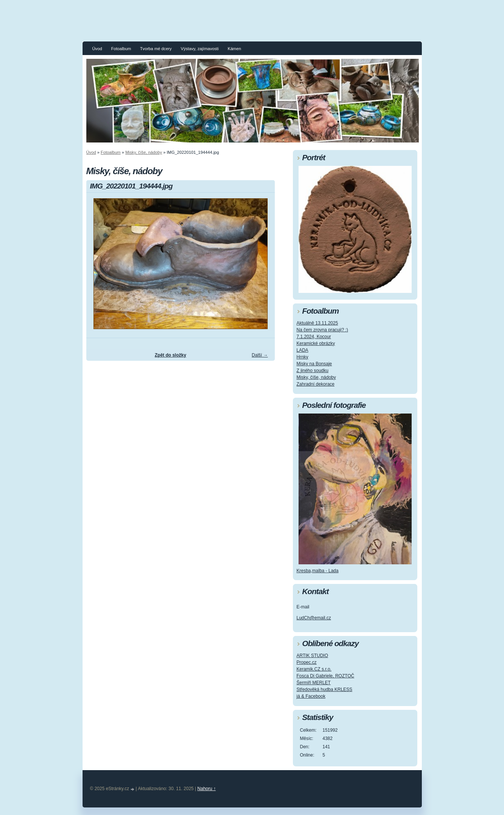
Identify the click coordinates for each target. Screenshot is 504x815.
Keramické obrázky (316, 343)
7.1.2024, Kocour (314, 337)
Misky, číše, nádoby (143, 152)
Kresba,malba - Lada (318, 571)
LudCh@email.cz (314, 618)
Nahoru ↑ (207, 789)
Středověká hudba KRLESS (325, 689)
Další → (260, 355)
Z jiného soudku (313, 371)
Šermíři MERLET (314, 683)
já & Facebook (311, 696)
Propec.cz (307, 662)
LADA (303, 350)
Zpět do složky (170, 355)
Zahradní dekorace (316, 384)
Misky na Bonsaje (314, 364)
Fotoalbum (121, 49)
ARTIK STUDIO (313, 656)
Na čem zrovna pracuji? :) (322, 330)
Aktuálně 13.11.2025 (317, 323)
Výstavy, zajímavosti (200, 49)
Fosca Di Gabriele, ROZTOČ (326, 676)
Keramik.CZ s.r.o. (314, 669)
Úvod (97, 49)
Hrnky (303, 357)
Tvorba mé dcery (156, 49)
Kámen (234, 49)
